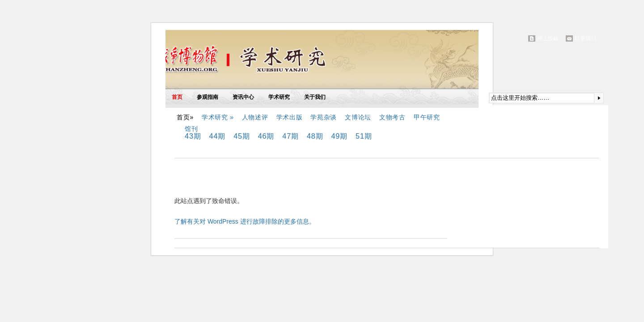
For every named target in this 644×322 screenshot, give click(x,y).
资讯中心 (243, 97)
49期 (339, 136)
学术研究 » (218, 117)
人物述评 (255, 117)
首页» (185, 117)
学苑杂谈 (324, 117)
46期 (266, 136)
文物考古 (392, 117)
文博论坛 (358, 117)
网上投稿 (548, 38)
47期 (290, 136)
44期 (218, 136)
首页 (177, 97)
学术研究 (279, 97)
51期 (364, 136)
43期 (193, 136)
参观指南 (208, 97)
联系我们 (585, 38)
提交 (599, 98)
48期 (315, 136)
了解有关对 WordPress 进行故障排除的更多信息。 (245, 221)
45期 (242, 136)
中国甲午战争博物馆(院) (270, 61)
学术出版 (290, 117)
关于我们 (315, 97)
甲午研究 (427, 117)
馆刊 (191, 129)
